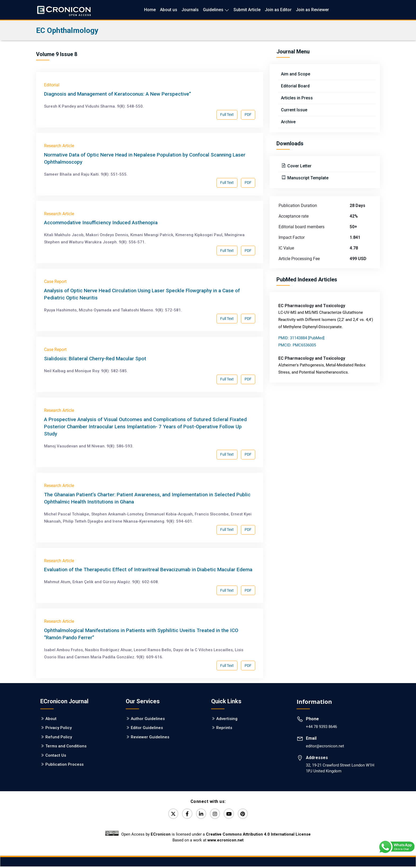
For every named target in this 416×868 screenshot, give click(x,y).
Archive (288, 122)
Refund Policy (59, 737)
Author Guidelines (148, 719)
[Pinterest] (246, 814)
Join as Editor (278, 10)
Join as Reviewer (312, 10)
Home (150, 10)
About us (169, 10)
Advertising (227, 719)
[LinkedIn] (200, 814)
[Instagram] (216, 814)
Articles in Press (297, 98)
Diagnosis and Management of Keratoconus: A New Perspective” (118, 94)
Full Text (227, 115)
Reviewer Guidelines (150, 737)
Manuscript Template (307, 178)
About (51, 719)
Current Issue (294, 110)
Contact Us (56, 755)
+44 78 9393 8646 (321, 727)
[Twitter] (170, 814)
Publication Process (64, 764)
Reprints (224, 728)
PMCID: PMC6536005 (297, 345)
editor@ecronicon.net (325, 746)
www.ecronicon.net (226, 841)
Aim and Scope (296, 74)
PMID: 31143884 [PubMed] (301, 338)
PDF (248, 115)
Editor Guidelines (147, 728)
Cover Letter (299, 166)
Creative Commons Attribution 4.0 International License (258, 836)
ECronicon (161, 836)
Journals (190, 10)
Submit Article (247, 10)
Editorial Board (295, 86)
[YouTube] (231, 814)
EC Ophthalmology (67, 30)
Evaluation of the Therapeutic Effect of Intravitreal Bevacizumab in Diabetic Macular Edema (148, 570)
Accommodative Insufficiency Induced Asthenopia (101, 223)
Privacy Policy (59, 728)
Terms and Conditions (66, 746)
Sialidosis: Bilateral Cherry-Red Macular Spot (95, 359)
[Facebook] (185, 814)
